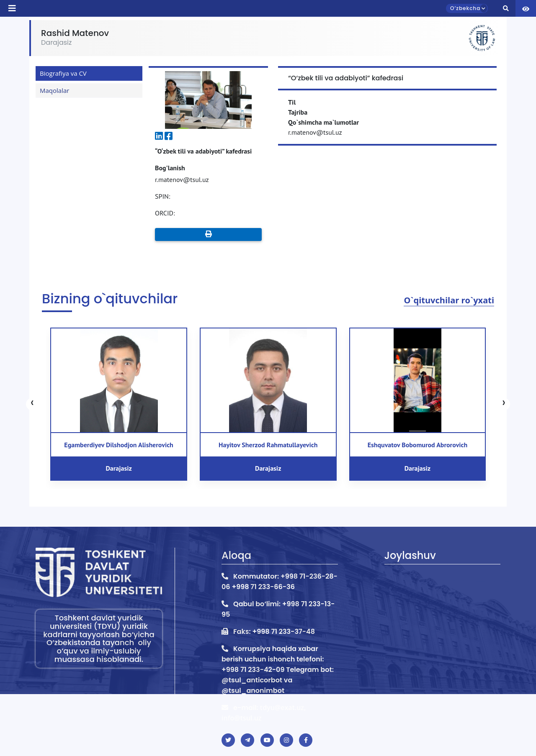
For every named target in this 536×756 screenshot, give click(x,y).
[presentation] (32, 404)
